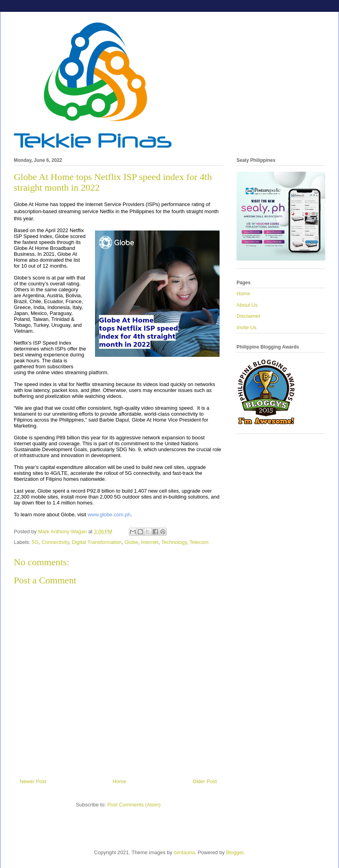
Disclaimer (249, 316)
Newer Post (33, 781)
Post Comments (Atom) (134, 805)
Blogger (235, 852)
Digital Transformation (97, 542)
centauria (184, 852)
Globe (131, 542)
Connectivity (55, 542)
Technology (174, 542)
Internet (150, 542)
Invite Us (247, 327)
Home (120, 781)
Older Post (205, 781)
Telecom (199, 542)
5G (35, 542)
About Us (247, 305)
